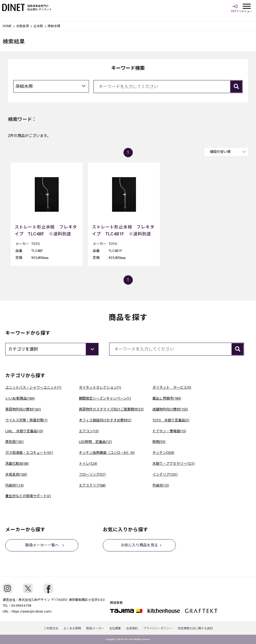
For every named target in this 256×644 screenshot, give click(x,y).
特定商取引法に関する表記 (195, 628)
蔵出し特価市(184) (167, 398)
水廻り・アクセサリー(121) (174, 464)
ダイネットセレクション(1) (100, 387)
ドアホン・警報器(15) (169, 431)
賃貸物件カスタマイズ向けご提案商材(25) (111, 409)
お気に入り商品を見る (139, 545)
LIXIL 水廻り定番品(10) (24, 431)
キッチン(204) (163, 453)
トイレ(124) (88, 464)
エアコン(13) (89, 431)
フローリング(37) (92, 474)
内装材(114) (14, 485)
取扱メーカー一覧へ (42, 545)
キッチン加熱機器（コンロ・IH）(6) (107, 453)
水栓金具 (23, 26)
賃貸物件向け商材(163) (23, 409)
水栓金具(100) (16, 474)
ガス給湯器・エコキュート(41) (29, 453)
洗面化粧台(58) (17, 464)
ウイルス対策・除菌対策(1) (26, 420)
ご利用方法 (51, 628)
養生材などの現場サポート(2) (28, 496)
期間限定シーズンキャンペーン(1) (105, 398)
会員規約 (132, 628)
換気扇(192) (14, 442)
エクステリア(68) (92, 485)
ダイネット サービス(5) (172, 387)
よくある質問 (72, 628)
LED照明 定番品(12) (95, 442)
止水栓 (38, 26)
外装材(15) (161, 485)
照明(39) (159, 442)
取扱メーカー (95, 628)
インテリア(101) (165, 474)
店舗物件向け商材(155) (170, 409)
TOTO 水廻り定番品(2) (171, 420)
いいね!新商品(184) (20, 398)
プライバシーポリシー (158, 628)
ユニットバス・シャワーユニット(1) (33, 387)
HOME (7, 26)
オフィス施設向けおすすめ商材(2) (105, 420)
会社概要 (115, 628)
